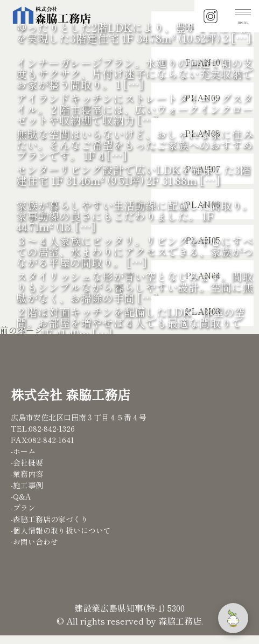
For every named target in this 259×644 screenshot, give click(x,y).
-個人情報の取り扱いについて (61, 530)
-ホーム (23, 451)
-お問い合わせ (34, 542)
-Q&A (21, 496)
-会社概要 (27, 462)
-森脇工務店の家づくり (50, 519)
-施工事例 (27, 485)
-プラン (23, 508)
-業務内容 (27, 474)
